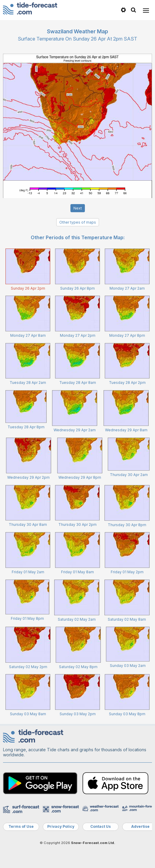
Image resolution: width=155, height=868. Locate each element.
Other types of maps (78, 222)
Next (78, 208)
